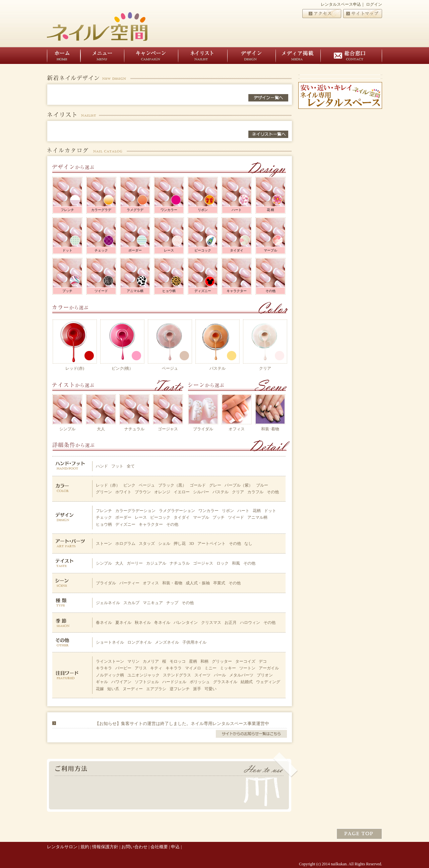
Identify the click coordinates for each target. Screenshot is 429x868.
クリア (265, 368)
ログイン (374, 4)
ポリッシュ (200, 682)
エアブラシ (156, 689)
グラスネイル (225, 682)
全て (131, 466)
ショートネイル (110, 642)
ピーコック (203, 250)
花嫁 (100, 689)
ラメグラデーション (177, 511)
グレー (215, 485)
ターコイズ (245, 661)
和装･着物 (270, 429)
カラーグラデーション (135, 511)
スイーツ (202, 675)
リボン (203, 210)
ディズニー (203, 291)
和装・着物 (172, 583)
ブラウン (143, 492)
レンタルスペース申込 (341, 4)
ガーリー (135, 563)
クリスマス (211, 623)
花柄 (257, 511)
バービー (123, 668)
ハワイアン (121, 682)
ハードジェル (174, 682)
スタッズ (147, 544)
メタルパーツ (241, 675)
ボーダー (135, 250)
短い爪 (113, 689)
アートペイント (211, 544)
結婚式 (247, 682)
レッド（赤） (108, 485)
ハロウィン (250, 623)
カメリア (151, 661)
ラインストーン (110, 661)
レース (169, 250)
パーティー (129, 583)
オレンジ (162, 492)
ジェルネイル (108, 603)
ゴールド (198, 485)
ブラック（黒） (172, 485)
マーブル (270, 250)
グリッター (222, 661)
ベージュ (170, 368)
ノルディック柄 (110, 675)
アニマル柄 (135, 291)
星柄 (193, 661)
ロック (223, 563)
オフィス (237, 429)
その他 (270, 291)
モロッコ (178, 661)
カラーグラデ (101, 210)
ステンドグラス (177, 675)
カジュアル (156, 563)
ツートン (247, 668)
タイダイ (237, 250)
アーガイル (269, 668)
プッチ (67, 291)
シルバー (201, 492)
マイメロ (193, 668)
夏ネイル (123, 623)
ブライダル (203, 429)
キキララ (174, 668)
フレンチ (67, 210)
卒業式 (219, 583)
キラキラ (104, 668)
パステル (218, 368)
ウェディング (268, 682)
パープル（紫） (239, 485)
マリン (133, 661)
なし (248, 544)
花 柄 (271, 210)
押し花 (180, 544)
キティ (156, 668)
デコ (263, 661)
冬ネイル (162, 623)
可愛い (210, 689)
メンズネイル (167, 642)
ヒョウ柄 (169, 291)
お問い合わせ (134, 847)
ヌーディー (133, 689)
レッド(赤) (75, 368)
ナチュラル (134, 429)
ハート (237, 210)
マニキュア (153, 603)
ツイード (101, 291)
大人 (101, 429)
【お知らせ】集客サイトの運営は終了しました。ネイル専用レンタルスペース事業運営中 (182, 724)
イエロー (182, 492)
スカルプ (131, 603)
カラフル (255, 492)
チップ (172, 603)
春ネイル (104, 623)
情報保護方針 (105, 847)
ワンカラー (169, 210)
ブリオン (265, 675)
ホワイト (123, 492)
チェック (101, 250)
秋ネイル (143, 623)
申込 (175, 847)
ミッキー (228, 668)
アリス (141, 668)
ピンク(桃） (122, 368)
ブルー (262, 485)
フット (117, 466)
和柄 (204, 661)
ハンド (102, 466)
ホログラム (125, 544)
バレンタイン (186, 623)
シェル (164, 544)
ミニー (210, 668)
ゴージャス (168, 429)
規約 (85, 847)
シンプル (67, 429)
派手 (197, 689)
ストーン (104, 544)
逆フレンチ (180, 689)
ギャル (102, 682)
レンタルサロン (62, 847)
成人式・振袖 (198, 583)
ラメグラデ (135, 210)
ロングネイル (139, 642)
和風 (236, 563)
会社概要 (159, 847)
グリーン (104, 492)
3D (192, 544)
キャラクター (237, 291)
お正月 (231, 623)
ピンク (129, 485)
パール (220, 675)
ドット (67, 250)
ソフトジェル (147, 682)
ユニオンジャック (143, 675)
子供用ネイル (194, 642)
